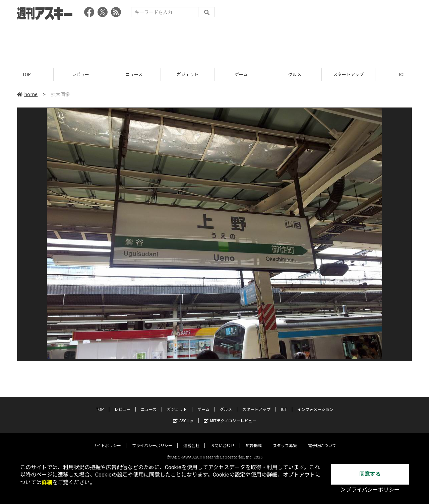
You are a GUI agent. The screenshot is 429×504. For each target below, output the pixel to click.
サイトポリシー (107, 440)
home (27, 94)
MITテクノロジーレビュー (230, 415)
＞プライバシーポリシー (370, 490)
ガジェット (188, 75)
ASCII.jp (183, 415)
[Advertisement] (214, 42)
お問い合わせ (223, 440)
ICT (402, 75)
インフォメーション (315, 403)
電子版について (322, 440)
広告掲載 (254, 440)
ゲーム (241, 75)
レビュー (80, 75)
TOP (27, 75)
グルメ (295, 75)
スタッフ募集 (285, 440)
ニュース (134, 75)
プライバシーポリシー (152, 440)
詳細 (47, 482)
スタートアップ (348, 75)
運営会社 (191, 440)
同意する (370, 474)
